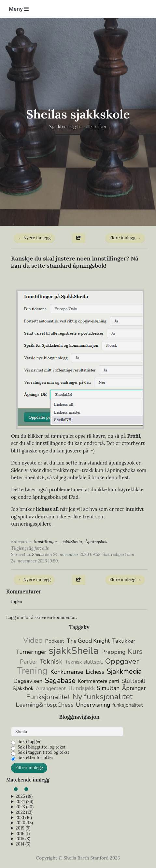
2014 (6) (23, 844)
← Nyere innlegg (34, 238)
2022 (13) (24, 813)
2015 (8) (23, 839)
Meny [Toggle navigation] (19, 9)
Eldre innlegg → (125, 238)
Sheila (38, 554)
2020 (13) (24, 823)
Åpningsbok (96, 542)
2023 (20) (25, 807)
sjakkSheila (71, 542)
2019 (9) (23, 828)
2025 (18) (24, 797)
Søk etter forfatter (35, 758)
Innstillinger (45, 542)
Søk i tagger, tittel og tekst (43, 752)
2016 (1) (23, 834)
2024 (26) (24, 802)
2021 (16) (24, 818)
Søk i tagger (29, 742)
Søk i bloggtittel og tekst (42, 747)
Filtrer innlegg (29, 768)
